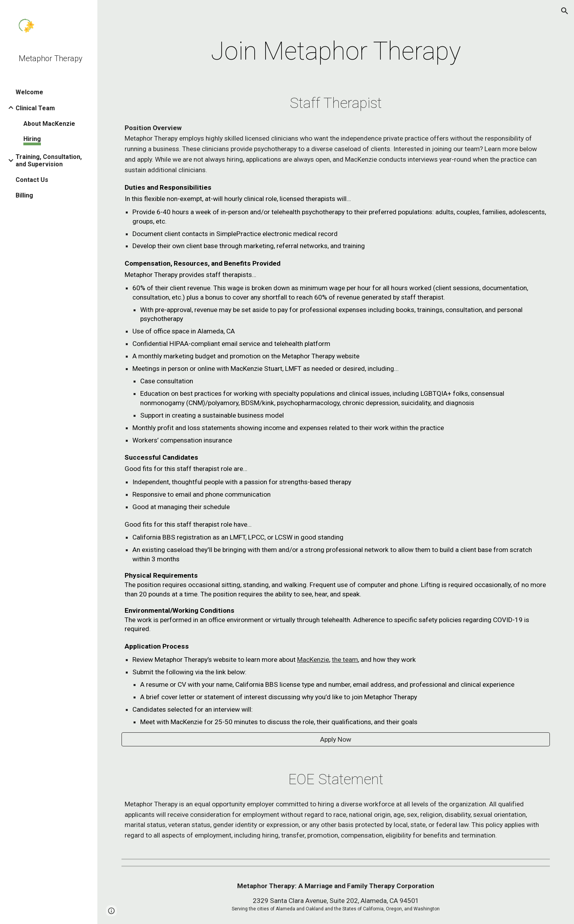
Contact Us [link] (32, 180)
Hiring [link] (32, 139)
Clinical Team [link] (35, 108)
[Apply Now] (336, 739)
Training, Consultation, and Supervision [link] (49, 160)
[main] (336, 51)
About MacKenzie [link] (49, 124)
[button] (565, 11)
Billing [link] (24, 195)
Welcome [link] (29, 92)
